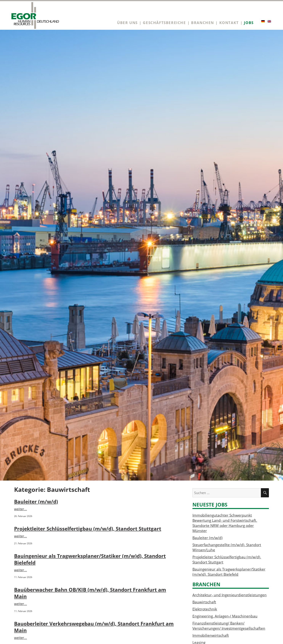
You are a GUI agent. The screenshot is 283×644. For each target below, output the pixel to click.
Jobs (249, 23)
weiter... (21, 509)
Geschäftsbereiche (164, 23)
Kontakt (229, 23)
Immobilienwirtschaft (211, 635)
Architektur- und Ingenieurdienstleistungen (230, 595)
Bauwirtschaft (204, 602)
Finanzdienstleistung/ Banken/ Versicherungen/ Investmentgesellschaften (229, 626)
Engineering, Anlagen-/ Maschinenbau (225, 616)
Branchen (203, 23)
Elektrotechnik (205, 609)
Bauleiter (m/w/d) (36, 502)
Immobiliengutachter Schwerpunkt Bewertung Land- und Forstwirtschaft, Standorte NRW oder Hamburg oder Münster (225, 523)
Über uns (127, 23)
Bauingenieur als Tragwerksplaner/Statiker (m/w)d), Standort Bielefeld (229, 572)
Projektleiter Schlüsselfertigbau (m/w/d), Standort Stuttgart (88, 529)
